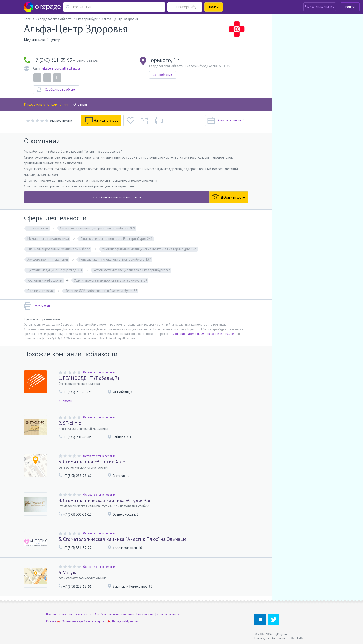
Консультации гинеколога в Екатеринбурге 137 (115, 259)
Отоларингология (40, 291)
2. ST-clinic (70, 423)
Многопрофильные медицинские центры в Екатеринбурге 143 (149, 249)
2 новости (65, 401)
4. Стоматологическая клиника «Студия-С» (104, 500)
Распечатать (37, 306)
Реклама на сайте (87, 614)
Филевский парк (72, 621)
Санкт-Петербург (95, 621)
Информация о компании (46, 104)
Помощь (52, 614)
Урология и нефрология (45, 280)
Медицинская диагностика (48, 239)
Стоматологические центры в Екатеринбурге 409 (97, 228)
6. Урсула (68, 573)
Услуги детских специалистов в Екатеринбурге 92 (132, 270)
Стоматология (38, 228)
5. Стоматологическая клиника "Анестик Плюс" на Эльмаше (123, 539)
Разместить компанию (320, 7)
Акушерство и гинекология (48, 259)
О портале (66, 614)
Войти (350, 7)
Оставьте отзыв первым (99, 372)
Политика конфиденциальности (158, 614)
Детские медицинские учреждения (55, 270)
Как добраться (163, 75)
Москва (51, 621)
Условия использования (118, 614)
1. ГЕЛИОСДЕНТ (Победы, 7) (89, 378)
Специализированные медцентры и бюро (59, 249)
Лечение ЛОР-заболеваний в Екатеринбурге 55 (101, 291)
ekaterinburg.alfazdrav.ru (61, 68)
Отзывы (80, 104)
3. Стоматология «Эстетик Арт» (92, 462)
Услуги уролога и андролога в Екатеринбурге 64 (111, 280)
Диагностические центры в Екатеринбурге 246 (116, 239)
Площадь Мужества (125, 621)
